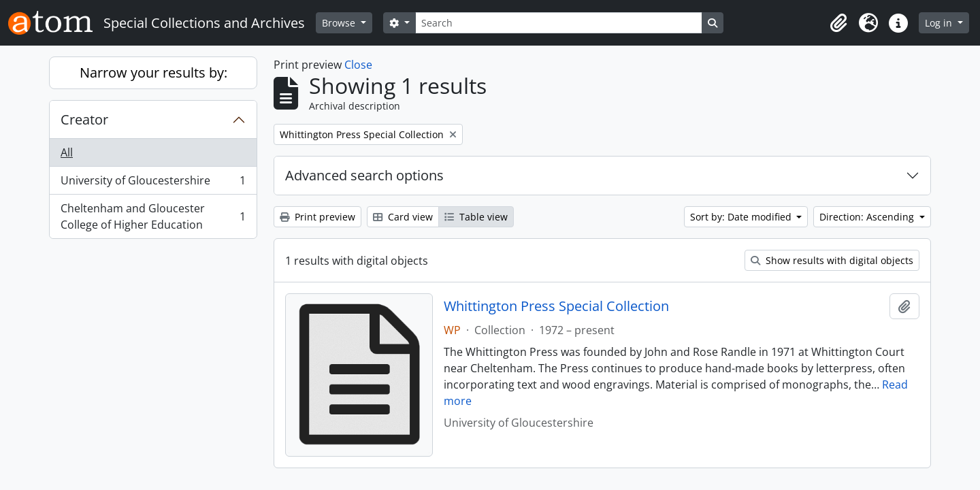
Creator (84, 119)
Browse (340, 23)
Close (358, 65)
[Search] (559, 23)
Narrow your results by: (153, 72)
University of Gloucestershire (153, 183)
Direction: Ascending (868, 217)
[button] (838, 23)
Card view (403, 217)
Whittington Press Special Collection (556, 306)
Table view (476, 217)
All (67, 152)
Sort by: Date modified (742, 217)
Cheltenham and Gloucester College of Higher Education (153, 216)
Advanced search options (364, 175)
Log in (940, 23)
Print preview (317, 217)
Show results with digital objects (832, 260)
